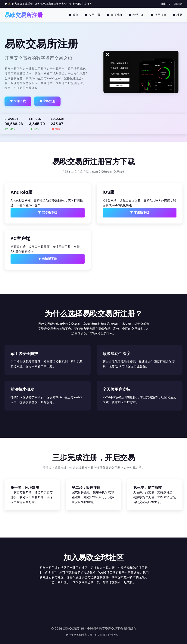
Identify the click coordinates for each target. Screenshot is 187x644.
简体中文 (166, 4)
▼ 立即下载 (18, 101)
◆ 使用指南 (159, 15)
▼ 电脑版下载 (47, 259)
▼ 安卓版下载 (47, 212)
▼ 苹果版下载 (140, 212)
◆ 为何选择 (115, 15)
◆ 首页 (73, 15)
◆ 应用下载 (92, 15)
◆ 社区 (178, 15)
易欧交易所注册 (24, 15)
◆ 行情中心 (137, 15)
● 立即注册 (47, 101)
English (178, 4)
